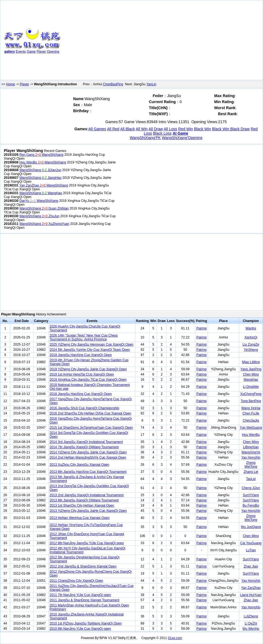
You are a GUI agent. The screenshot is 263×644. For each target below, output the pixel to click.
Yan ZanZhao (251, 588)
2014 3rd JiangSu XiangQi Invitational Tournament (86, 442)
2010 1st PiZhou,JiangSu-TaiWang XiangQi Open (86, 623)
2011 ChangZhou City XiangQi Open (76, 581)
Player (41, 52)
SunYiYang (251, 495)
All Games (97, 129)
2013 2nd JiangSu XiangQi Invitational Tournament (87, 495)
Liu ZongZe (251, 344)
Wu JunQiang (251, 527)
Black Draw (240, 129)
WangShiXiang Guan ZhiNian (44, 208)
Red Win (185, 129)
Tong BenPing (251, 401)
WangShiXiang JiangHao (41, 178)
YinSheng (251, 350)
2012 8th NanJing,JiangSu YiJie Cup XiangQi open (87, 543)
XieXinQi (251, 337)
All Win (142, 129)
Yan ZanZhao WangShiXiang (44, 185)
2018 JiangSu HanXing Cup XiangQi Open (81, 394)
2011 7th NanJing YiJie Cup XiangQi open (80, 595)
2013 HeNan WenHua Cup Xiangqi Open (80, 518)
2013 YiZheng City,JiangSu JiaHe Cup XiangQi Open (88, 511)
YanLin (151, 84)
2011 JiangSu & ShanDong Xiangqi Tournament (85, 600)
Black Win (202, 129)
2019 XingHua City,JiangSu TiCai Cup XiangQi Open (88, 380)
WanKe (251, 328)
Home (10, 84)
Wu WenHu (251, 629)
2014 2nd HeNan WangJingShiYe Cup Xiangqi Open (88, 457)
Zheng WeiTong (251, 465)
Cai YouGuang (251, 543)
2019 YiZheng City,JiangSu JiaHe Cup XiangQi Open (88, 369)
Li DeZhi (251, 623)
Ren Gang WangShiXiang (42, 155)
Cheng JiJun (251, 488)
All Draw (156, 129)
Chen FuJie (251, 413)
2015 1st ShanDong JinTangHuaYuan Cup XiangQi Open (91, 428)
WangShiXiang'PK (145, 138)
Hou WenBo (251, 435)
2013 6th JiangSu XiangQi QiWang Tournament (84, 500)
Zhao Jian (251, 566)
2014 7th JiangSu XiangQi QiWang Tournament (84, 447)
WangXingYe (251, 452)
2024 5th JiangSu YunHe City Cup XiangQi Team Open (90, 350)
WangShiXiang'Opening (182, 138)
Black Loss (162, 133)
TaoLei (251, 479)
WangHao (251, 380)
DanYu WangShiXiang (39, 201)
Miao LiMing (251, 362)
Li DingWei (251, 387)
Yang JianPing (251, 369)
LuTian (251, 550)
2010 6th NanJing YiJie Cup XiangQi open (80, 629)
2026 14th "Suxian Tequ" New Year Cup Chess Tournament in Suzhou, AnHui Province (84, 337)
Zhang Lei (251, 472)
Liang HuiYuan (251, 595)
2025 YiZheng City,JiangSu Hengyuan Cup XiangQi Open (92, 344)
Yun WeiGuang (251, 428)
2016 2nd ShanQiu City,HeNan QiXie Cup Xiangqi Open (90, 413)
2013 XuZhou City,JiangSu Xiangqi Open (79, 465)
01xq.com (175, 638)
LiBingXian (251, 447)
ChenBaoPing (113, 84)
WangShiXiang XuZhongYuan (44, 224)
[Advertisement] (128, 41)
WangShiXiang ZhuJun (39, 216)
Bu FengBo (251, 505)
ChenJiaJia (251, 420)
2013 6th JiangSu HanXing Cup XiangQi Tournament (88, 472)
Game (31, 52)
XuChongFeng (251, 394)
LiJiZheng (251, 616)
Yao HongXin (251, 457)
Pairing (201, 328)
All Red (113, 129)
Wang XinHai (251, 408)
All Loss (170, 129)
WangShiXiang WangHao (41, 193)
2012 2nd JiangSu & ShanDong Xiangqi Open (83, 566)
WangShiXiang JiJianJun (40, 170)
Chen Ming (251, 374)
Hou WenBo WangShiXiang (43, 162)
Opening (53, 52)
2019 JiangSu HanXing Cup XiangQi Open (81, 355)
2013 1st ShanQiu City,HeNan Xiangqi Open (82, 505)
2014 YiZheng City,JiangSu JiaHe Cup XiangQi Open (88, 452)
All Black (128, 129)
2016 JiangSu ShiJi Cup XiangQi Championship (84, 408)
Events (21, 52)
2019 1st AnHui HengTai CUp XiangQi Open (82, 374)
